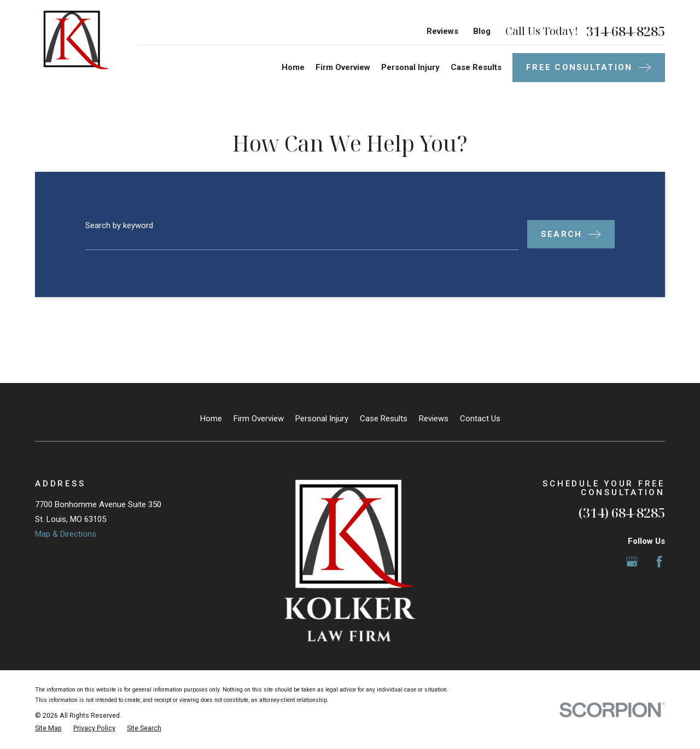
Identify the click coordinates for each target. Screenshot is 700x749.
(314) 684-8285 (622, 512)
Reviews (442, 31)
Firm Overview (259, 419)
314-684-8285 (626, 31)
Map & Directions (66, 534)
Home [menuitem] (293, 67)
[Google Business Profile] (632, 562)
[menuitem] (48, 728)
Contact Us (480, 419)
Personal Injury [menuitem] (410, 67)
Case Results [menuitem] (476, 67)
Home (211, 419)
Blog (482, 31)
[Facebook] (659, 562)
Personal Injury (322, 419)
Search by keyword (119, 225)
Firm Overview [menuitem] (343, 67)
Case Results (384, 419)
